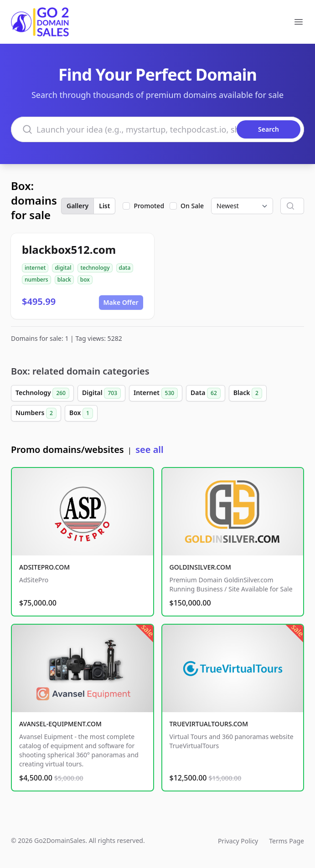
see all (149, 449)
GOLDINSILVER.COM (200, 567)
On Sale (192, 206)
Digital (101, 393)
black (64, 280)
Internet (156, 393)
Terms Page (287, 841)
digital (63, 268)
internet (35, 268)
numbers (36, 280)
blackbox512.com (69, 249)
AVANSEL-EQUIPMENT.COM (60, 724)
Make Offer (121, 302)
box (85, 280)
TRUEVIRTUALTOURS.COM (209, 724)
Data (206, 393)
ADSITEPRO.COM (44, 567)
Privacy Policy (238, 841)
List (104, 206)
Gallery (77, 206)
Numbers (36, 413)
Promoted (149, 206)
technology (95, 268)
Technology (42, 393)
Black (248, 393)
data (125, 268)
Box (81, 413)
